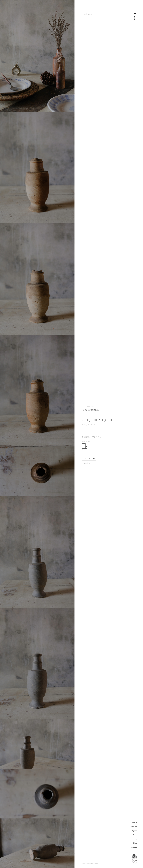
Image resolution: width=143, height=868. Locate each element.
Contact (134, 847)
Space (135, 831)
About (135, 823)
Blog (135, 843)
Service (134, 827)
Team (135, 839)
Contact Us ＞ (90, 458)
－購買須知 (86, 463)
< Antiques (87, 14)
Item (135, 835)
